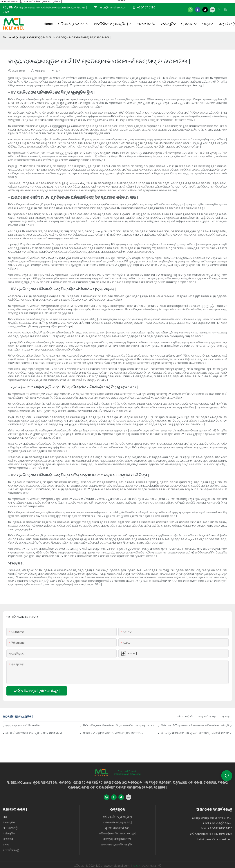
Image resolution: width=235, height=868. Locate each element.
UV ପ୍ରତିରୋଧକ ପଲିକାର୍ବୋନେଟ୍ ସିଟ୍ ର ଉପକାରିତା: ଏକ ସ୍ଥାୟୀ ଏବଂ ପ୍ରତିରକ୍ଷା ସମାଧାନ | (119, 725)
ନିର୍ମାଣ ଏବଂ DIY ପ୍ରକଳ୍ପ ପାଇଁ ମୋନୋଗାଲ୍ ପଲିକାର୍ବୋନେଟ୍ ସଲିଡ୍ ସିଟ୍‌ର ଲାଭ (197, 725)
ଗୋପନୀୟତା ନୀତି (152, 866)
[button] (234, 24)
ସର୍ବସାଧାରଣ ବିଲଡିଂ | (185, 717)
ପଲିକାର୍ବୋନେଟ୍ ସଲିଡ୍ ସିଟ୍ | (117, 817)
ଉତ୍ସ (6, 845)
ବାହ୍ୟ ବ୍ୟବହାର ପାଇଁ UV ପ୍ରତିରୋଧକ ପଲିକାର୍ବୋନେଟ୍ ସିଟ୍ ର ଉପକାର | (23, 725)
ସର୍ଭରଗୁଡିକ (9, 834)
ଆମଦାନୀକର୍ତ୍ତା (11, 828)
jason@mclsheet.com (113, 7)
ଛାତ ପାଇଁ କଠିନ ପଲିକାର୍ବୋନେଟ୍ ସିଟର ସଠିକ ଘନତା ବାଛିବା (34, 733)
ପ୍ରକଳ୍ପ (226, 717)
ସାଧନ (136, 866)
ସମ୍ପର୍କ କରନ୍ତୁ (11, 850)
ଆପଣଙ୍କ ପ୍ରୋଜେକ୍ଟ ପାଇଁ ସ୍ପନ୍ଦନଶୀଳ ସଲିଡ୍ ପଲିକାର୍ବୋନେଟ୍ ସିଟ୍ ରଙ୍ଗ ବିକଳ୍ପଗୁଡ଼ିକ (197, 733)
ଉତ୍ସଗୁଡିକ (9, 822)
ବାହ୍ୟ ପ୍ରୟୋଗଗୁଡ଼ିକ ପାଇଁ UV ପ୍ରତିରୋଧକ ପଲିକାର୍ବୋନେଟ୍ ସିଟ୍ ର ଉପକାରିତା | (65, 37)
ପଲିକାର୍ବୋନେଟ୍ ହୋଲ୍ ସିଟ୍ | (118, 822)
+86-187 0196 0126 (220, 834)
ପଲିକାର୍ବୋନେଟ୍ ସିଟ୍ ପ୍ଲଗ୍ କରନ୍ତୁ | (118, 834)
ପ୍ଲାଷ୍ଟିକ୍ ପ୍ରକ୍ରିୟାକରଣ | (117, 839)
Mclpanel (9, 37)
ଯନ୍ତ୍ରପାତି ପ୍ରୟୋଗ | (208, 717)
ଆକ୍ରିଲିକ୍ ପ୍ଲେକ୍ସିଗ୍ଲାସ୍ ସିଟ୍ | (117, 845)
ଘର (5, 817)
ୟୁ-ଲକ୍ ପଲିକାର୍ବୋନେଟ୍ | (117, 828)
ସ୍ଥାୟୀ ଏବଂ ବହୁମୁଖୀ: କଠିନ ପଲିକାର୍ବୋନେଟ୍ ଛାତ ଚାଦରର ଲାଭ (113, 733)
